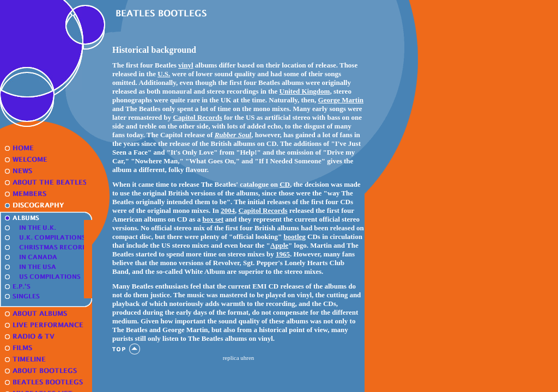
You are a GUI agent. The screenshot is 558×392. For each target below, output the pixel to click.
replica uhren (239, 358)
